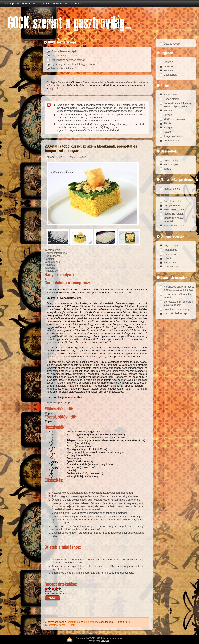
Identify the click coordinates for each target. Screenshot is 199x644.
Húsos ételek (171, 99)
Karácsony (170, 262)
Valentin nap (171, 267)
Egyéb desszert (173, 160)
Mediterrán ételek (174, 214)
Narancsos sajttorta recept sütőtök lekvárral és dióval (179, 288)
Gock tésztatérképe (137, 82)
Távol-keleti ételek (174, 226)
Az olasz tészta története (65, 56)
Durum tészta (56, 85)
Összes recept (172, 44)
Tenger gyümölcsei (174, 136)
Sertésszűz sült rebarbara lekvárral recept (178, 303)
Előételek (169, 62)
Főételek (50, 259)
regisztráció (73, 622)
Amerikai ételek (172, 201)
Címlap (9, 3)
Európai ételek (172, 205)
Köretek (168, 111)
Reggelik (169, 127)
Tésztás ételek (115, 82)
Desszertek (170, 75)
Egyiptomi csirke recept (177, 309)
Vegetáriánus (52, 262)
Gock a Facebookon (50, 3)
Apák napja (170, 250)
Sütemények (171, 165)
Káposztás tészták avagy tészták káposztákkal (178, 105)
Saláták (168, 132)
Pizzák (167, 123)
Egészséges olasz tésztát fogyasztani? (73, 64)
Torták (167, 169)
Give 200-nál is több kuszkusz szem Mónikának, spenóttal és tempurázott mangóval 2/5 (50, 588)
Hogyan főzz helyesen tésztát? (68, 60)
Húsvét (168, 258)
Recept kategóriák (93, 82)
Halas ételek (171, 95)
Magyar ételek (172, 189)
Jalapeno (50, 268)
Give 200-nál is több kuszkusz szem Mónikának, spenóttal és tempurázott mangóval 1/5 (46, 588)
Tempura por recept (59, 403)
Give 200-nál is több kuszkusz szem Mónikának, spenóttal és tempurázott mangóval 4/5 (56, 588)
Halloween (170, 254)
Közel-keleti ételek (174, 210)
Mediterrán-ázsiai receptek (174, 220)
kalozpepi (105, 641)
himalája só (51, 271)
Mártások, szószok (174, 119)
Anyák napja (171, 245)
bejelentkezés (92, 622)
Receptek (63, 82)
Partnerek (76, 3)
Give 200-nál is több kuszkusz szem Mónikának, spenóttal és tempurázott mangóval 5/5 (60, 588)
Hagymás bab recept (176, 313)
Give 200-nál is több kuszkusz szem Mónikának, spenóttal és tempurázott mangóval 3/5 (53, 588)
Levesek (168, 66)
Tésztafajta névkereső (63, 68)
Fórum (26, 3)
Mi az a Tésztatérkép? (63, 51)
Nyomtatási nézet (55, 625)
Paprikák (50, 265)
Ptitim (72, 625)
